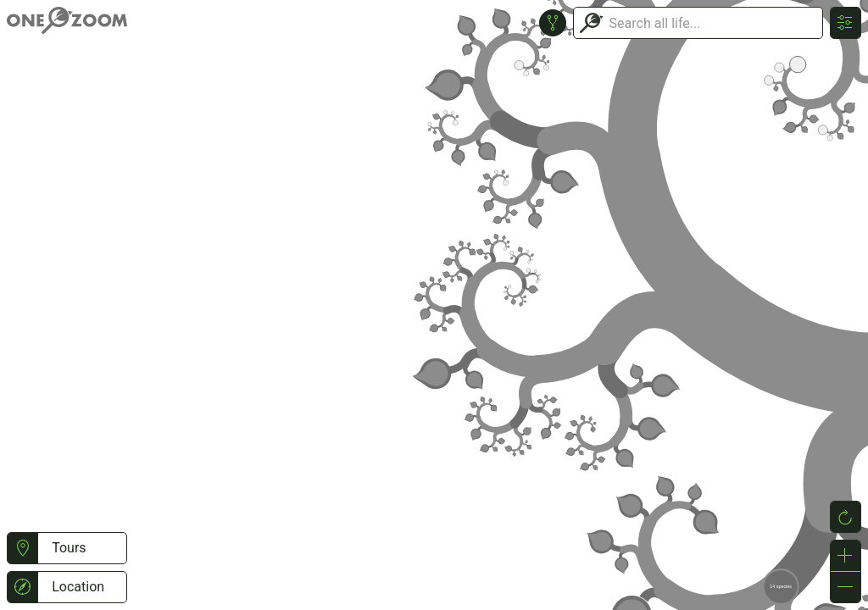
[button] (22, 548)
